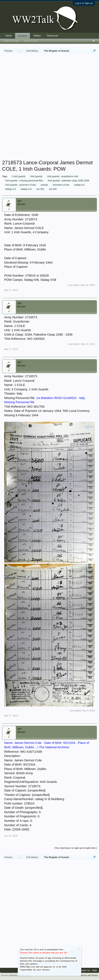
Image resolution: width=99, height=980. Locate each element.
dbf (19, 201)
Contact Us (84, 970)
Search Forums (12, 41)
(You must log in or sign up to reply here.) (76, 848)
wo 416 (52, 189)
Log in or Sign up (84, 3)
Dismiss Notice (78, 949)
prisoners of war (60, 185)
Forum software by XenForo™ (17, 975)
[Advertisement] (49, 107)
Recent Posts (31, 41)
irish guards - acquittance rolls (62, 176)
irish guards (36, 176)
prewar (44, 185)
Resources (53, 36)
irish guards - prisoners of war (20, 185)
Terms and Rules (89, 975)
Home (9, 36)
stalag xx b (26, 189)
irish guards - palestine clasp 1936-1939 (68, 181)
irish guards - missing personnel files (23, 181)
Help (94, 970)
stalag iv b (10, 189)
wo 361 (40, 189)
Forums (22, 36)
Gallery (37, 36)
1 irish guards (18, 176)
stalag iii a (79, 185)
